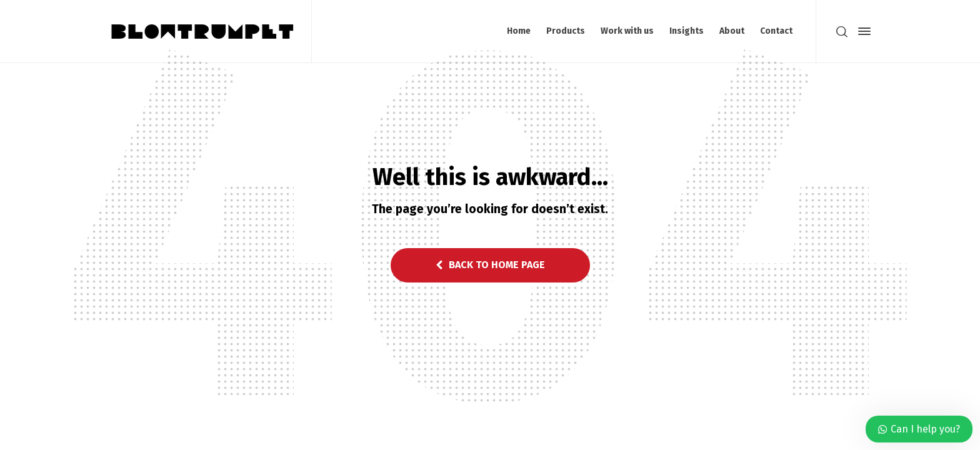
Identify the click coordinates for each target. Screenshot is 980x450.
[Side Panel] (862, 31)
